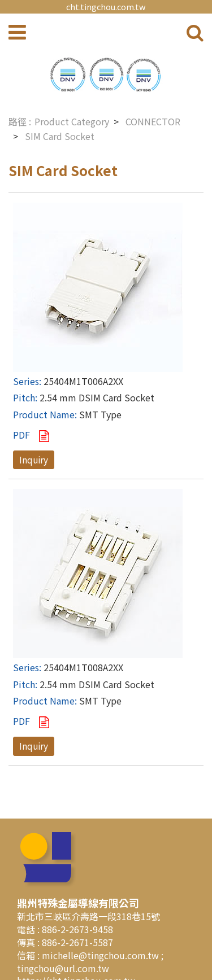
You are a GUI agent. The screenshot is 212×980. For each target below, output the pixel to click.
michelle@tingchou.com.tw (101, 955)
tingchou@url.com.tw (63, 968)
